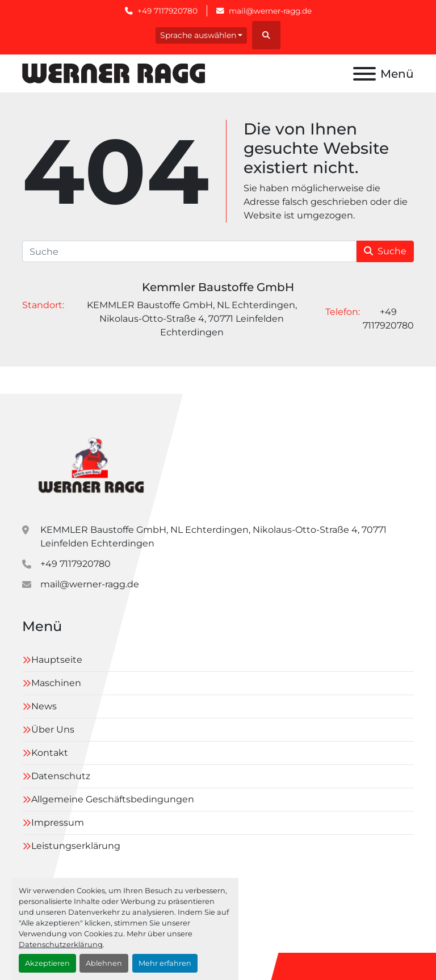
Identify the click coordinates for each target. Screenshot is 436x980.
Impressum (58, 823)
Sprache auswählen (198, 35)
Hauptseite (57, 660)
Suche (385, 251)
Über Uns (53, 729)
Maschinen (56, 683)
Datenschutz (61, 776)
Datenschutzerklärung (61, 945)
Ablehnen (104, 963)
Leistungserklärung (76, 846)
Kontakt (50, 753)
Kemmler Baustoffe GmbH (218, 287)
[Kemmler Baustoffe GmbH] (91, 463)
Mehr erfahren (165, 963)
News (44, 706)
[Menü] (364, 74)
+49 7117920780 (167, 11)
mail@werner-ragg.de (270, 11)
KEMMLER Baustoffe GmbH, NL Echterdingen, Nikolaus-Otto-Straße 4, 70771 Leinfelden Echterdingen (213, 537)
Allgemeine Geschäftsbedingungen (113, 799)
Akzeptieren (47, 963)
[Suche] (189, 251)
